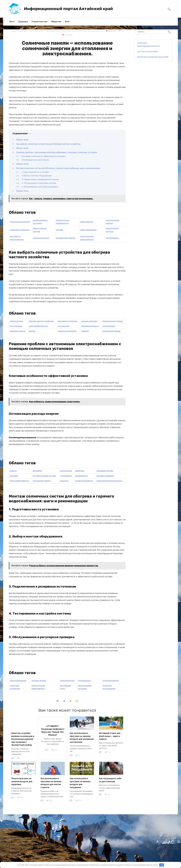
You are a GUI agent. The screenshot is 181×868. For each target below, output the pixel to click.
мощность (64, 481)
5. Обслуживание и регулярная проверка (40, 187)
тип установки (16, 326)
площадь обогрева (89, 321)
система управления (105, 476)
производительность (90, 326)
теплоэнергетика (67, 681)
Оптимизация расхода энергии (35, 160)
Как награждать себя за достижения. (110, 778)
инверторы (80, 471)
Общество (56, 22)
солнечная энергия (111, 681)
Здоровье (23, 22)
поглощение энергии (42, 481)
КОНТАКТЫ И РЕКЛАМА (148, 52)
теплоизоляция (109, 326)
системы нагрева (39, 681)
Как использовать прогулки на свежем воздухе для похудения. (80, 781)
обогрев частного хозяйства (41, 321)
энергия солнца (16, 321)
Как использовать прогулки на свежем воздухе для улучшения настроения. (82, 737)
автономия (37, 471)
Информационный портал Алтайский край (68, 9)
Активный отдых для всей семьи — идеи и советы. (110, 736)
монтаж (32, 331)
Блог (67, 22)
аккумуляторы (66, 471)
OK (162, 865)
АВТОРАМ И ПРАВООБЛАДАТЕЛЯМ (153, 57)
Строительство (40, 22)
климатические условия (112, 321)
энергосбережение (88, 230)
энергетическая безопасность (109, 481)
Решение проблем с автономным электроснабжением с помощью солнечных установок (57, 152)
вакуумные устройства (67, 321)
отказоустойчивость (84, 481)
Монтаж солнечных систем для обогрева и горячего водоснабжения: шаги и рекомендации (58, 168)
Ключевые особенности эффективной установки (43, 156)
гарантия (85, 331)
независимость (82, 476)
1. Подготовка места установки (35, 172)
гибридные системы (105, 471)
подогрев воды (84, 681)
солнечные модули (41, 238)
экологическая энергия (20, 222)
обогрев (59, 230)
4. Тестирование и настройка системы (39, 183)
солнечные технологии (20, 230)
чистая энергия (112, 238)
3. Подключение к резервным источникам (40, 179)
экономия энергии (18, 331)
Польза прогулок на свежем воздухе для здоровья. (22, 779)
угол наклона (63, 326)
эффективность (87, 222)
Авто (12, 22)
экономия (14, 476)
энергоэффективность (38, 326)
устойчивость (66, 476)
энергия (13, 471)
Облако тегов (22, 140)
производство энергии (66, 238)
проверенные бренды (111, 331)
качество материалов (67, 331)
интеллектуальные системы (44, 476)
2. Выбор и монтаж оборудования (37, 176)
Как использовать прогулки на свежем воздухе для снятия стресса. (51, 781)
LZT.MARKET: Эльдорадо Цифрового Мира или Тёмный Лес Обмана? (53, 730)
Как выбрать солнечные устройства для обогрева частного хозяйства (48, 144)
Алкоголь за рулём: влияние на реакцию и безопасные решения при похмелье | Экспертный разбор (23, 738)
